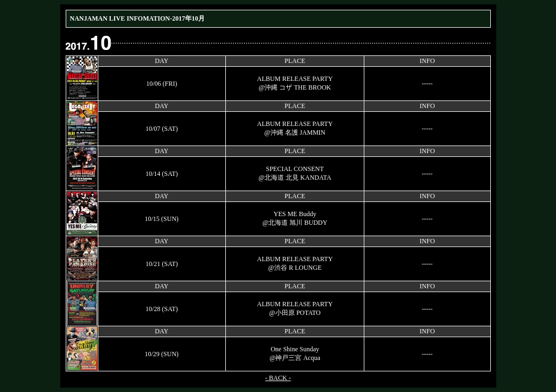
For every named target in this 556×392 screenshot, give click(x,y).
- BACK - (278, 378)
